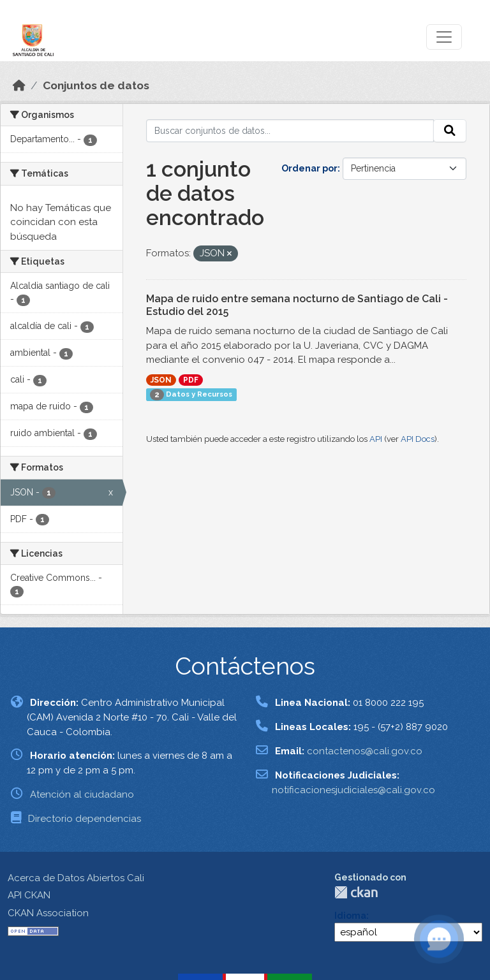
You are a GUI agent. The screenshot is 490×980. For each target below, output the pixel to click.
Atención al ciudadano (82, 794)
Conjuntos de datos (96, 85)
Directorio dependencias (85, 819)
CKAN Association (48, 913)
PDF (191, 380)
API (376, 439)
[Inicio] (19, 85)
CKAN (356, 892)
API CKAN (29, 895)
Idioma (350, 916)
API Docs (418, 439)
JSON (161, 380)
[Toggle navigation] (444, 37)
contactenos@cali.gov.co (365, 751)
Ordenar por (309, 168)
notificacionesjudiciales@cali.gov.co (353, 790)
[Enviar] (450, 131)
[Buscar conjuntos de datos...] (290, 131)
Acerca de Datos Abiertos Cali (76, 878)
